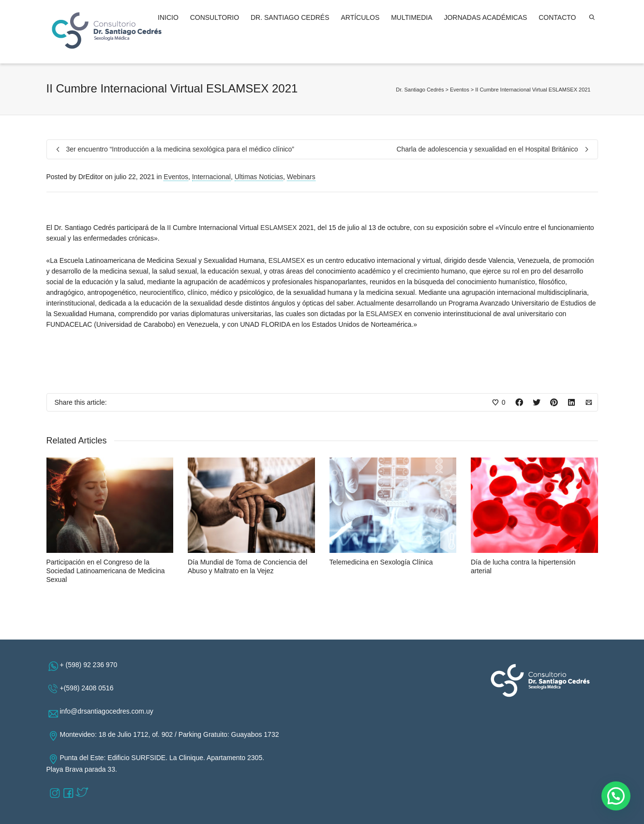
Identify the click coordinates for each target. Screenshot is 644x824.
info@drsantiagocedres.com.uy (109, 711)
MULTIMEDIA (412, 17)
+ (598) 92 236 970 (91, 665)
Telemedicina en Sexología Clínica (381, 562)
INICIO (168, 17)
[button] (616, 796)
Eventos (176, 177)
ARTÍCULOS (360, 17)
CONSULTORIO (215, 17)
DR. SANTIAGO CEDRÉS (290, 17)
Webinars (301, 177)
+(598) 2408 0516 (89, 688)
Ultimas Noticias (259, 177)
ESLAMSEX (278, 228)
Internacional (211, 177)
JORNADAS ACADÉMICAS (485, 17)
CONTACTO (557, 17)
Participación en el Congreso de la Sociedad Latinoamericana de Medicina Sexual (106, 571)
